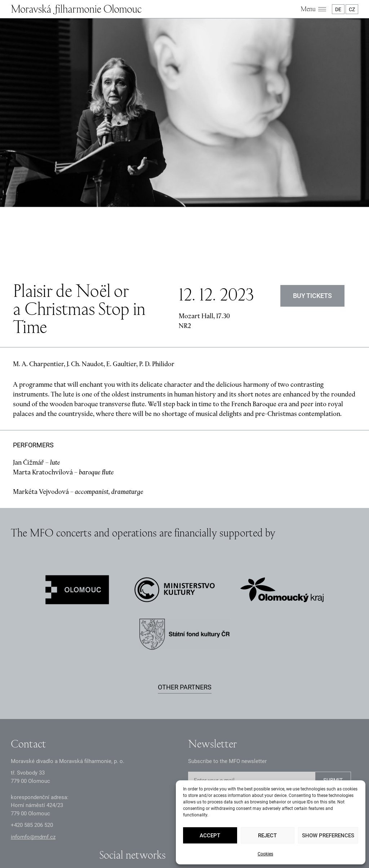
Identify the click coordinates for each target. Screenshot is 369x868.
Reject (267, 836)
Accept (210, 836)
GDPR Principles (113, 834)
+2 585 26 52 (32, 750)
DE (338, 9)
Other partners (185, 612)
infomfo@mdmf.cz (33, 762)
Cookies (265, 854)
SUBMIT (333, 706)
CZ (352, 9)
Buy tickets (312, 221)
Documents (152, 834)
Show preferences (328, 836)
